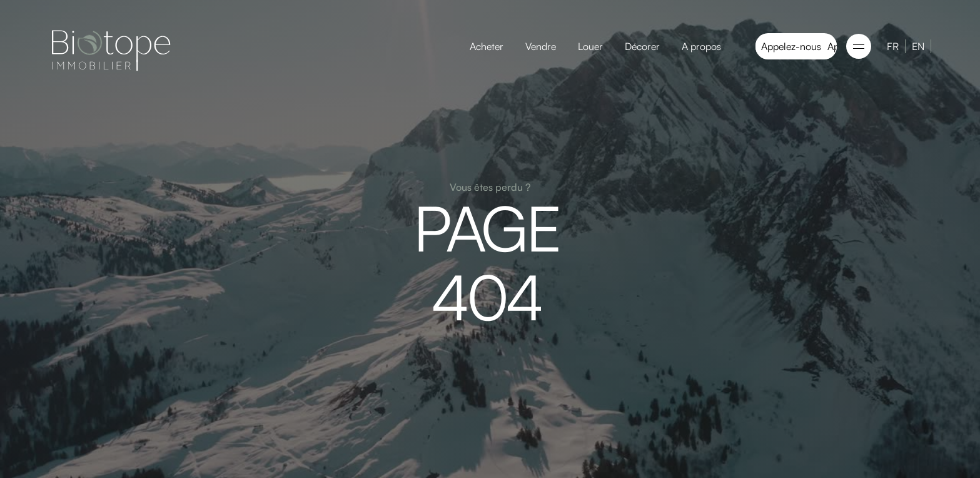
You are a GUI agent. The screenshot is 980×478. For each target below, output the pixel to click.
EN (918, 46)
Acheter (487, 46)
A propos (701, 46)
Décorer (642, 46)
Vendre (541, 46)
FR (893, 46)
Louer (590, 46)
